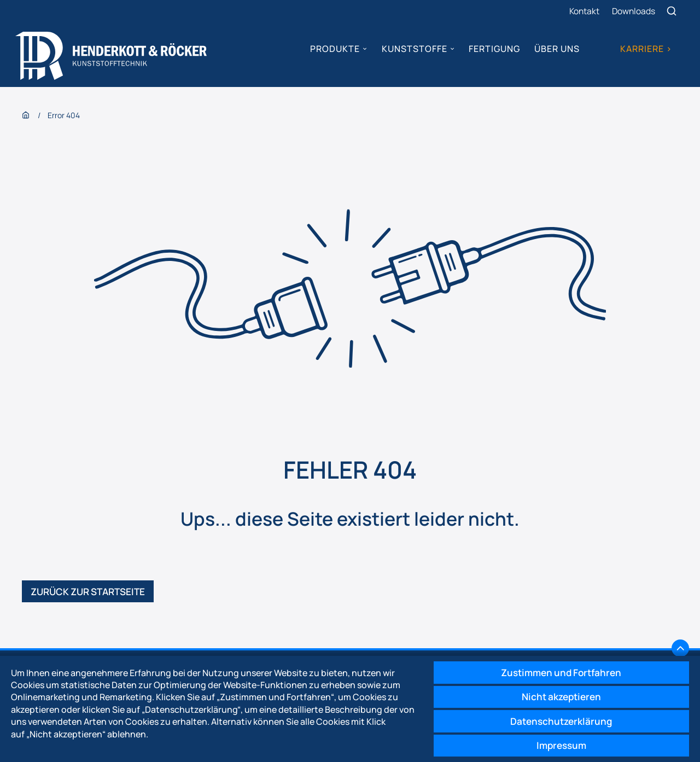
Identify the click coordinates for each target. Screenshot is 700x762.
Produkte (334, 49)
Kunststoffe (413, 49)
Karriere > (645, 49)
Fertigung (494, 49)
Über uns (556, 49)
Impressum (558, 744)
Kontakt (584, 11)
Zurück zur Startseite (92, 596)
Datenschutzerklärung (558, 719)
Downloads (634, 11)
